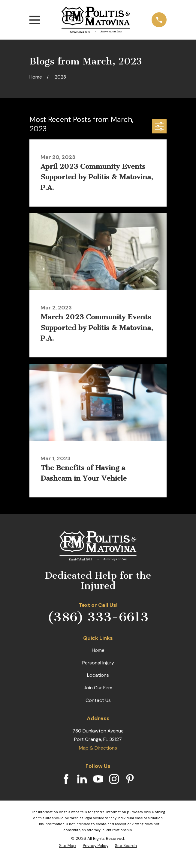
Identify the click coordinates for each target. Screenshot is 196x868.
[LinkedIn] (82, 779)
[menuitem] (68, 846)
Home (98, 650)
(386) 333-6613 (98, 617)
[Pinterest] (130, 779)
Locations (98, 675)
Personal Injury (98, 663)
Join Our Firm (98, 688)
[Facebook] (66, 779)
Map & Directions (98, 748)
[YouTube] (98, 779)
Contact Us (98, 700)
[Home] (96, 20)
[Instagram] (114, 779)
